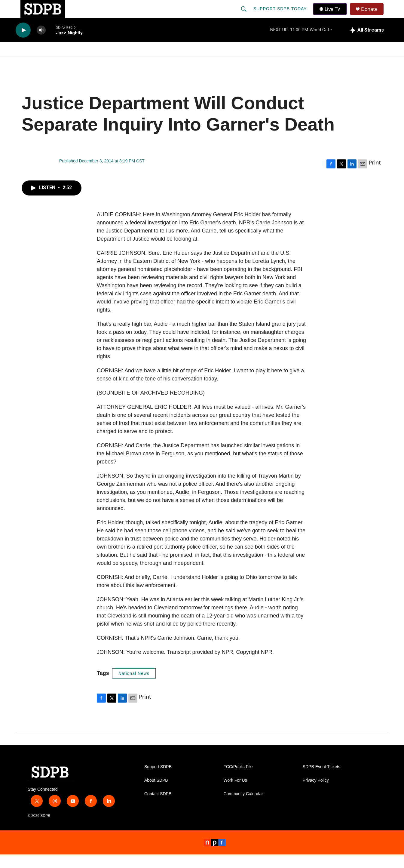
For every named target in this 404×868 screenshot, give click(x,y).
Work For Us (235, 794)
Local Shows (211, 63)
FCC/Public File (238, 780)
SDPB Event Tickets (321, 780)
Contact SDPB (158, 807)
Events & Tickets (308, 63)
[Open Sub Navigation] (55, 63)
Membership (257, 63)
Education (168, 63)
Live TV (332, 16)
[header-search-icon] (244, 16)
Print (375, 176)
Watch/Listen (33, 63)
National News (134, 687)
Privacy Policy (316, 794)
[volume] (41, 44)
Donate (373, 16)
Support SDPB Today (281, 16)
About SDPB (156, 794)
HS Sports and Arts (116, 63)
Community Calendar (243, 807)
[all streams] (367, 44)
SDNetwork (358, 63)
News (70, 63)
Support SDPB (158, 780)
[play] (23, 44)
